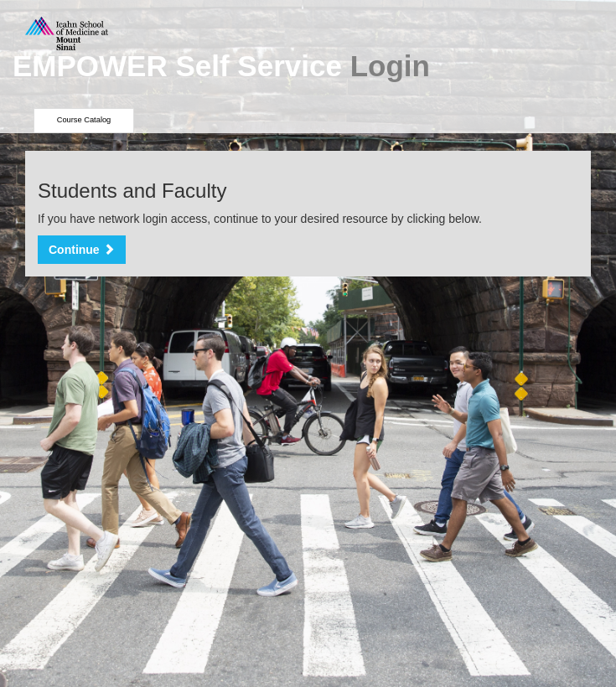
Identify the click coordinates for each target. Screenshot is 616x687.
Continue (82, 250)
